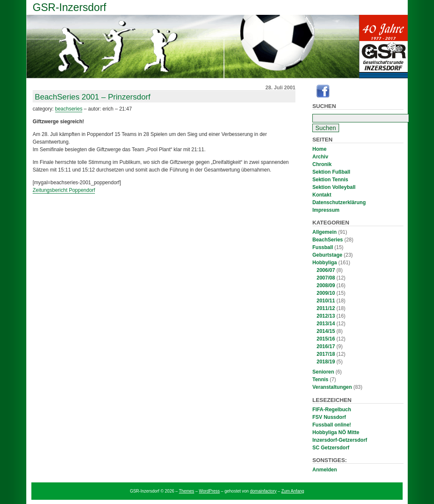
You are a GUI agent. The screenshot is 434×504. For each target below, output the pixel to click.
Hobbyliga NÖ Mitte (336, 432)
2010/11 (326, 301)
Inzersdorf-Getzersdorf (340, 440)
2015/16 (326, 339)
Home (319, 149)
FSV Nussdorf (329, 417)
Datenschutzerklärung (339, 202)
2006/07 (326, 270)
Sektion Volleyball (334, 187)
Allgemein (324, 232)
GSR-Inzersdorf (70, 7)
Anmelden (325, 470)
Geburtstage (327, 255)
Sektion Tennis (330, 180)
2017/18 (326, 354)
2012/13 (326, 316)
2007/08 (326, 278)
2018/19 (326, 362)
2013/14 (326, 324)
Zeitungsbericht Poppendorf (64, 190)
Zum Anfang (293, 491)
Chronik (322, 164)
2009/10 (326, 293)
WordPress (209, 491)
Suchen (324, 106)
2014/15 (326, 331)
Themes (186, 491)
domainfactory (263, 491)
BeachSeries (328, 240)
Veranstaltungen (332, 387)
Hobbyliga (325, 263)
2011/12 (326, 308)
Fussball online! (332, 425)
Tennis (320, 379)
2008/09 (326, 285)
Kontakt (322, 195)
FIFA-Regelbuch (332, 410)
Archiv (320, 157)
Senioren (323, 372)
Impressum (326, 210)
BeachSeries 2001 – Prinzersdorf (93, 97)
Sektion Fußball (331, 172)
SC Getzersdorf (331, 448)
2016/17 (326, 346)
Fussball (323, 247)
